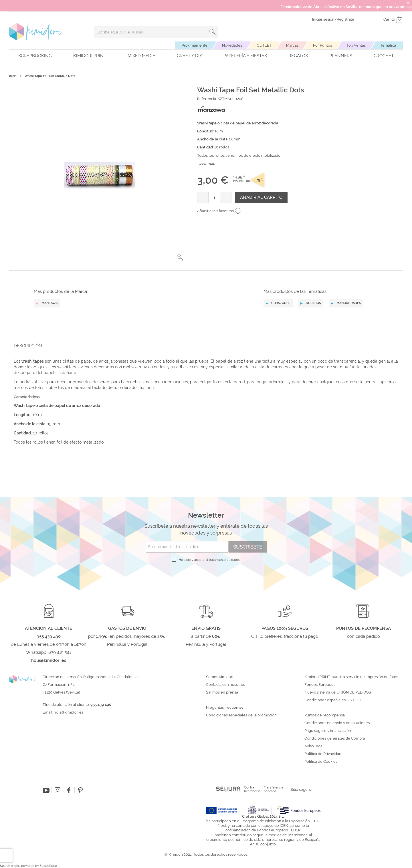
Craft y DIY (190, 56)
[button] (180, 258)
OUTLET (264, 45)
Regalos (298, 56)
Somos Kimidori (220, 677)
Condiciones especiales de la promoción (242, 715)
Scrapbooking (35, 56)
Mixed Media (141, 56)
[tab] (204, 346)
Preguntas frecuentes (225, 708)
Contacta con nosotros (225, 685)
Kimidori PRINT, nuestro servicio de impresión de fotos (351, 677)
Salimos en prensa (222, 692)
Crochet (384, 56)
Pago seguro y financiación (328, 731)
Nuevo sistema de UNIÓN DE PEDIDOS (338, 692)
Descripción (28, 346)
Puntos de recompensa (325, 715)
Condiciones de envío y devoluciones (337, 723)
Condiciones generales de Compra (335, 738)
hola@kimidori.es (69, 712)
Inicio (13, 76)
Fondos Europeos (320, 685)
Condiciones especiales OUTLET (333, 700)
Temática (388, 45)
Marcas (292, 45)
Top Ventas (356, 45)
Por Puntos (322, 45)
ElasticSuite (48, 866)
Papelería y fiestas (245, 56)
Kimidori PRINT (90, 56)
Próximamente (195, 45)
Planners (341, 56)
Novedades (232, 45)
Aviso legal (314, 746)
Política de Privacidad (323, 754)
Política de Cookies (321, 762)
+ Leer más (206, 163)
